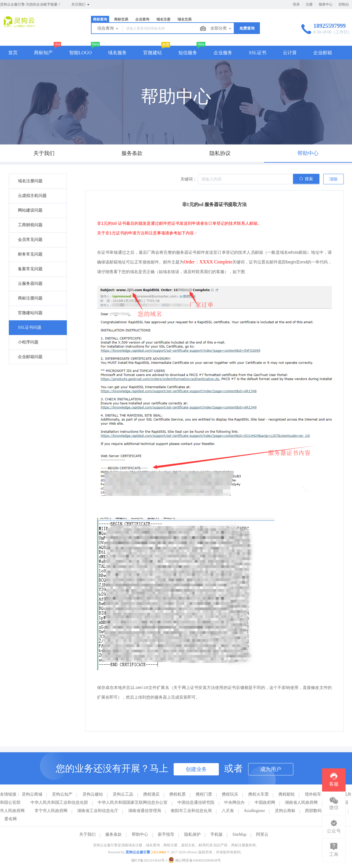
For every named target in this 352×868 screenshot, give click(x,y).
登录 (296, 4)
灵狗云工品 (123, 794)
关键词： (189, 179)
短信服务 (188, 53)
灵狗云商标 (285, 811)
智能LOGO (80, 53)
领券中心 (326, 4)
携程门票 (204, 794)
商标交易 (121, 19)
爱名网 (11, 819)
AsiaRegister (254, 811)
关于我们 (87, 834)
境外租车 (313, 794)
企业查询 (142, 19)
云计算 (290, 53)
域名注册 (163, 19)
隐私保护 (192, 834)
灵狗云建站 (93, 794)
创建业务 (196, 769)
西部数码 (313, 811)
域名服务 (117, 53)
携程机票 (177, 794)
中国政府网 (265, 803)
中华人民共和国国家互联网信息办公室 (133, 803)
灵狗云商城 (32, 794)
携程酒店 (151, 794)
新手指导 (166, 834)
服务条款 (114, 834)
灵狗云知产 (62, 794)
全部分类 (221, 29)
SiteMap (240, 834)
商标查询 (100, 19)
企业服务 (223, 53)
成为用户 (271, 769)
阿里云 (262, 834)
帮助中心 (140, 834)
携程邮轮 (287, 794)
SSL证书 (258, 53)
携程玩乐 (230, 794)
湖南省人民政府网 (301, 803)
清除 (334, 179)
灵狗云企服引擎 (138, 852)
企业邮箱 (323, 53)
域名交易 (185, 19)
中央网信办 (234, 803)
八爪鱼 (228, 811)
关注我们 (81, 5)
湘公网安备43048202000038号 (195, 860)
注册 (309, 4)
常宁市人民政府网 (51, 811)
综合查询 (108, 29)
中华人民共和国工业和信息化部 (59, 803)
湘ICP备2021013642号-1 (149, 860)
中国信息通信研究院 (196, 803)
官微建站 (153, 53)
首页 (13, 53)
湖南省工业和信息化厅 (98, 811)
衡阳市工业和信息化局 (191, 811)
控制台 (344, 4)
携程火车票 (258, 794)
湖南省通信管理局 (145, 811)
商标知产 (43, 53)
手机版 (216, 834)
